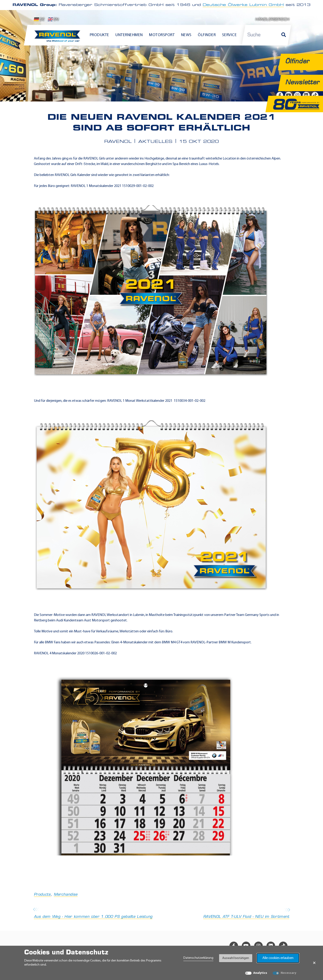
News (186, 35)
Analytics (260, 973)
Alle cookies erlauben (278, 958)
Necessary (288, 973)
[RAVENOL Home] (58, 38)
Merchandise (66, 895)
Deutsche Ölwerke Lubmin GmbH (243, 5)
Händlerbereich (272, 20)
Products (42, 895)
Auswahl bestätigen (236, 958)
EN (53, 19)
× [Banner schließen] (314, 963)
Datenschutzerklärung (198, 958)
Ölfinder (207, 35)
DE (39, 19)
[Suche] (284, 35)
